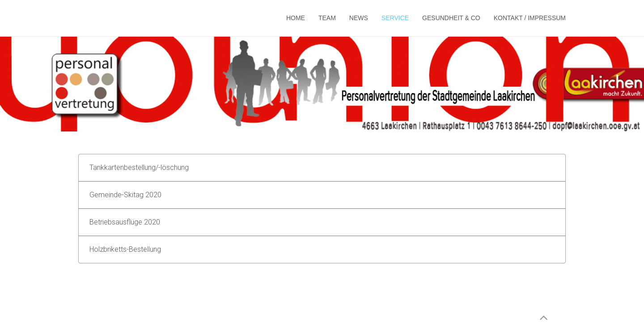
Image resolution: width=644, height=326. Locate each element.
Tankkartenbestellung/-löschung (139, 167)
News (359, 18)
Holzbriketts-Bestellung (125, 249)
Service (395, 18)
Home (296, 18)
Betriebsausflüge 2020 (125, 222)
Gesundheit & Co (451, 18)
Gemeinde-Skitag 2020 (125, 195)
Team (327, 18)
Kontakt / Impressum (530, 18)
